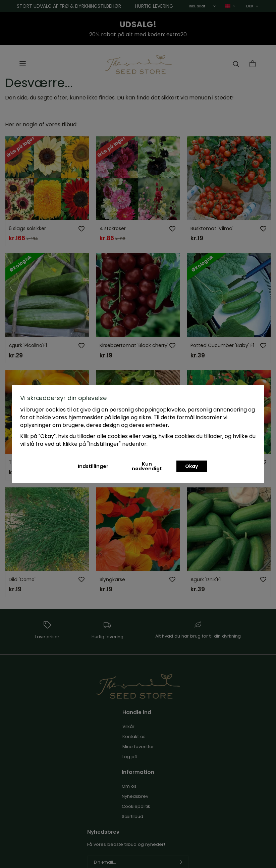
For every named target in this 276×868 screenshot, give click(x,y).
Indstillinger (93, 466)
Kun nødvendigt (147, 466)
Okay (192, 466)
